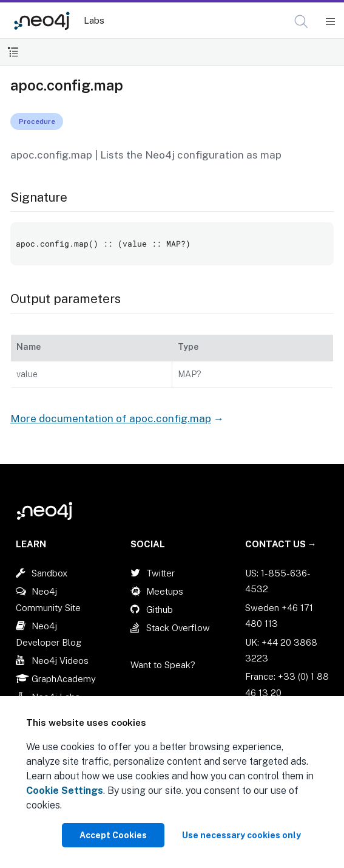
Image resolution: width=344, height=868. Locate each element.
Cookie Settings (65, 791)
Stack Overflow (178, 628)
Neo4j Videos (60, 661)
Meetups (165, 591)
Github (160, 610)
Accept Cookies (113, 835)
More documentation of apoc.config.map (111, 419)
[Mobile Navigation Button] (330, 22)
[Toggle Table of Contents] (13, 52)
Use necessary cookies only (241, 835)
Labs (94, 20)
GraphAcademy (64, 679)
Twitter (160, 573)
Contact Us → (281, 544)
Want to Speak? (163, 665)
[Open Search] (302, 22)
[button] (301, 22)
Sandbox (49, 573)
